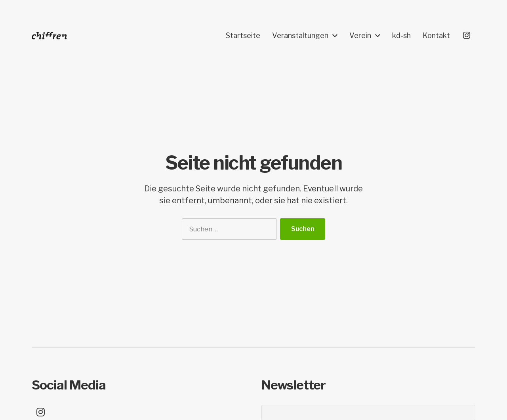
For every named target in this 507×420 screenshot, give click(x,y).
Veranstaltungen (300, 36)
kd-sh (401, 36)
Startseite (243, 36)
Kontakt (436, 36)
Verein (360, 36)
